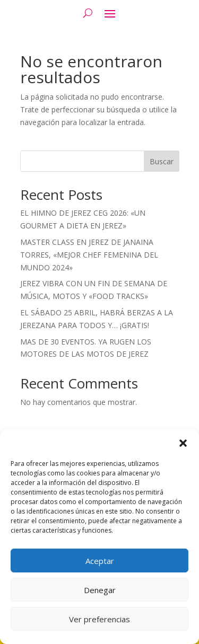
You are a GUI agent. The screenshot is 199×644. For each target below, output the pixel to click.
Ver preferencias (99, 619)
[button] (183, 443)
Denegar (100, 590)
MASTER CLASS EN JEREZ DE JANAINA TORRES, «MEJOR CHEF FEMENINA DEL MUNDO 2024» (89, 255)
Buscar (162, 161)
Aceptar (100, 561)
